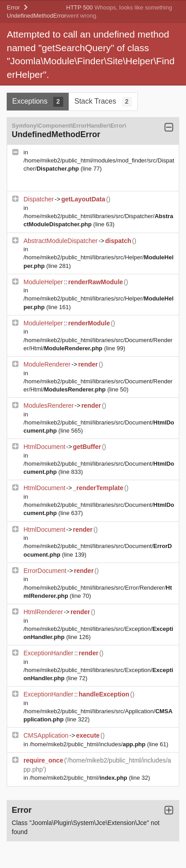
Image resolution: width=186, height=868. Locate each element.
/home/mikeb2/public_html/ (79, 778)
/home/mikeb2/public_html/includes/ (88, 744)
